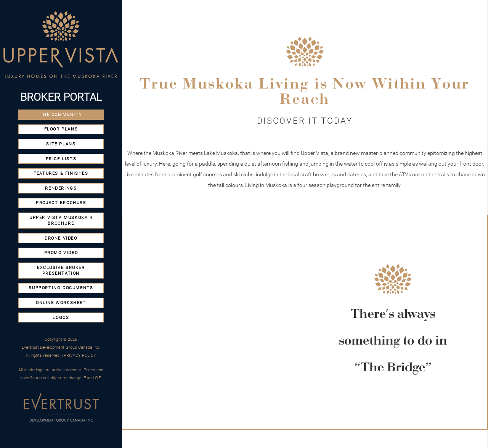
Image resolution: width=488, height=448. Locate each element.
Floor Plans (61, 129)
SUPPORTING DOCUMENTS (61, 288)
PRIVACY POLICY (80, 355)
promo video (61, 253)
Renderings (61, 188)
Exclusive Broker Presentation (61, 271)
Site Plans (61, 144)
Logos (61, 318)
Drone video (61, 238)
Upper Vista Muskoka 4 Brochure (61, 221)
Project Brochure (61, 203)
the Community (61, 115)
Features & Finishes (61, 173)
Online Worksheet (61, 303)
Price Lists (61, 159)
